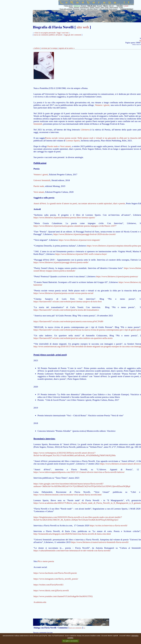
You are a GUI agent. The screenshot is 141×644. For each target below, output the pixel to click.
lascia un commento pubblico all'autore (48, 35)
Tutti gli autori (92, 6)
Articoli (97, 7)
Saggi (102, 7)
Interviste (83, 9)
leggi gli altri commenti (73, 35)
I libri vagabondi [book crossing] (108, 9)
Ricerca (106, 6)
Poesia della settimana (66, 9)
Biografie (100, 6)
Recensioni (76, 9)
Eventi (107, 7)
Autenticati (77, 6)
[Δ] (84, 628)
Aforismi (76, 7)
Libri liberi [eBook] (92, 9)
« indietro (36, 48)
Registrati (84, 6)
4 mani (121, 7)
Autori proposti (114, 7)
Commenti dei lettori (127, 9)
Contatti (126, 6)
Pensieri (92, 7)
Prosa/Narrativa (84, 7)
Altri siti (111, 6)
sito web (83, 27)
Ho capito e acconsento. (70, 641)
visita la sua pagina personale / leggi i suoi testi (51, 33)
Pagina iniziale (69, 6)
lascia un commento (75, 628)
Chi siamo (120, 6)
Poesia (71, 7)
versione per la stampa (49, 48)
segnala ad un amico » (67, 48)
